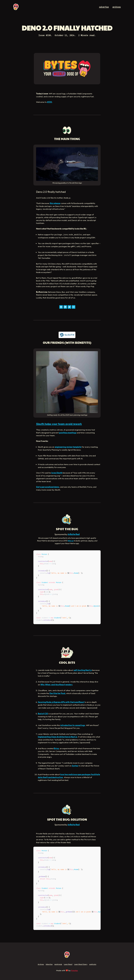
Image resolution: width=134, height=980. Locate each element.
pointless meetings (68, 433)
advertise (104, 7)
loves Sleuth (57, 473)
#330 (50, 102)
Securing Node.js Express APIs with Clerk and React (61, 702)
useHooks (93, 964)
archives (117, 7)
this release (55, 203)
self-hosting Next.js (83, 670)
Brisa (56, 748)
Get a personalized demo (48, 487)
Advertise (49, 964)
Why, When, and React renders (56, 685)
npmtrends (58, 964)
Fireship (74, 970)
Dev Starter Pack (57, 693)
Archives (41, 964)
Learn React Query (81, 964)
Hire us (71, 541)
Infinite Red (74, 534)
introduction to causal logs (73, 725)
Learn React (68, 964)
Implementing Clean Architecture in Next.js (58, 737)
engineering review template (68, 447)
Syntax (75, 766)
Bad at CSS (43, 714)
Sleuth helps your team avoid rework (59, 424)
